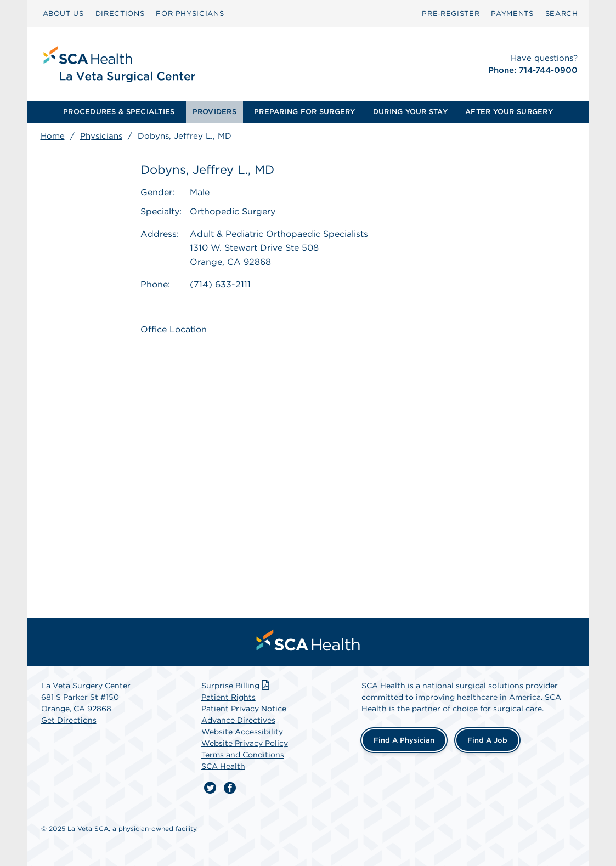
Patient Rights (228, 697)
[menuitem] (63, 14)
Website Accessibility (242, 732)
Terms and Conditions (243, 755)
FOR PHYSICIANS (190, 13)
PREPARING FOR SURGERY (304, 112)
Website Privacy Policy (245, 743)
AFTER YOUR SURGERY (509, 112)
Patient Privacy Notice (244, 709)
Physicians (101, 136)
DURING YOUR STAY (410, 112)
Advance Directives (238, 720)
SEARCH (562, 13)
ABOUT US (63, 13)
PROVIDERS (214, 112)
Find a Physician (404, 740)
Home (53, 136)
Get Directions (69, 720)
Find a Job (487, 740)
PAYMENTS (512, 13)
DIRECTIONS (120, 13)
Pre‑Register (451, 13)
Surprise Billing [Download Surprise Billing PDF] (237, 686)
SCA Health (223, 766)
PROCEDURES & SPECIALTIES (119, 112)
